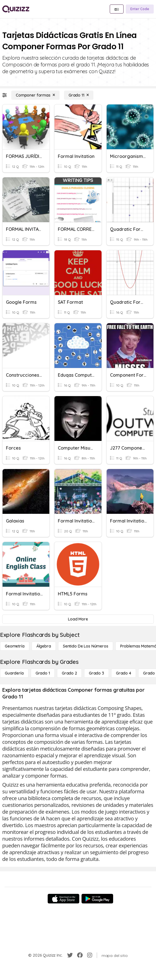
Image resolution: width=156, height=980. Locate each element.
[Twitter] (70, 955)
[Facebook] (80, 955)
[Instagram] (90, 955)
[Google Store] (97, 899)
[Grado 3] (96, 673)
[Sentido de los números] (86, 646)
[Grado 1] (43, 673)
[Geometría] (15, 646)
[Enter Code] (140, 9)
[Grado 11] (79, 95)
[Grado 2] (69, 673)
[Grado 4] (124, 673)
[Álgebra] (44, 646)
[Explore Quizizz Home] (16, 9)
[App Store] (63, 899)
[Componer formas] (35, 95)
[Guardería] (14, 673)
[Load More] (78, 619)
